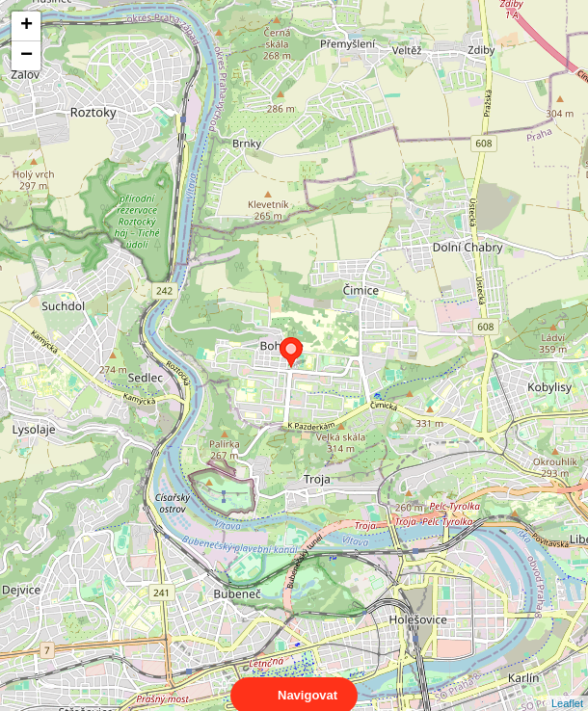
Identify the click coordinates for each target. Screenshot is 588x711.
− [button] (27, 56)
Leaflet (567, 686)
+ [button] (27, 26)
